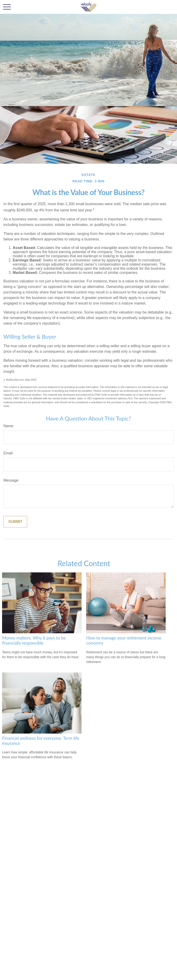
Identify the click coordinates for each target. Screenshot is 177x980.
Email (8, 453)
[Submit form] (15, 522)
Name (8, 426)
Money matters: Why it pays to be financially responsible (34, 640)
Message (11, 480)
